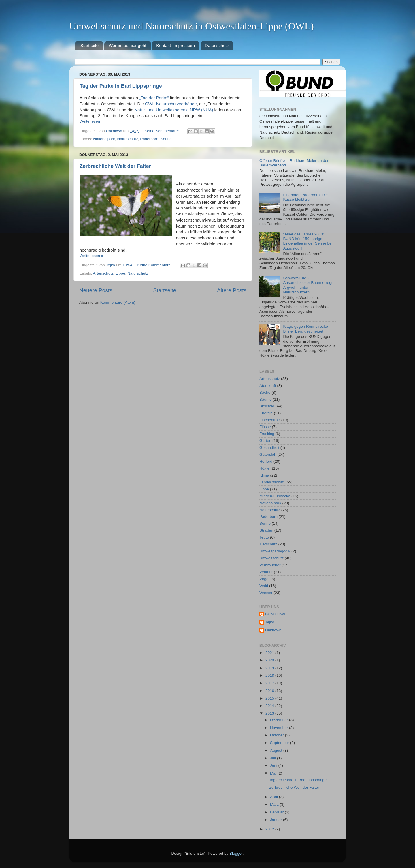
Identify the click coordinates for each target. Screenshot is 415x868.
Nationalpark (104, 139)
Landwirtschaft (272, 482)
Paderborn (149, 139)
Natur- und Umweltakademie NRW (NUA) (174, 110)
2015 (270, 698)
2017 (270, 683)
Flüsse (265, 427)
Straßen (266, 530)
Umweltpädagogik (275, 551)
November (280, 728)
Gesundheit (269, 448)
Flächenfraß (270, 420)
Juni (274, 765)
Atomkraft (268, 386)
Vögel (264, 579)
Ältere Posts (232, 290)
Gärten (265, 441)
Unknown (273, 630)
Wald (264, 586)
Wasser (266, 593)
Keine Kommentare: (162, 131)
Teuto (264, 537)
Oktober (278, 735)
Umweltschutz (271, 558)
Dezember (280, 720)
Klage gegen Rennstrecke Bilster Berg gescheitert (305, 329)
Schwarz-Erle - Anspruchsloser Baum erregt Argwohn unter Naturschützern (308, 285)
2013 (270, 713)
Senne (166, 139)
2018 (270, 675)
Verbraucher (270, 565)
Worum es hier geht (128, 45)
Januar (277, 820)
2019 (270, 668)
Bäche (265, 392)
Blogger (236, 853)
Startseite (89, 45)
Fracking (267, 434)
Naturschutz (128, 139)
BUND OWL (276, 614)
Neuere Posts (96, 290)
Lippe (120, 273)
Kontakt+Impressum (176, 45)
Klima (264, 475)
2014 (270, 706)
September (280, 743)
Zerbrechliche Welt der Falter (115, 166)
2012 (270, 829)
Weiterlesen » (91, 121)
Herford (266, 461)
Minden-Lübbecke (275, 496)
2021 (270, 653)
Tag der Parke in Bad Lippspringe (121, 86)
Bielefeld (267, 406)
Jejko (270, 622)
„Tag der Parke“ (154, 98)
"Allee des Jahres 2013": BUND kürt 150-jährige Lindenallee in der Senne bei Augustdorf (308, 241)
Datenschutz (217, 45)
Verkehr (266, 572)
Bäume (266, 399)
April (275, 797)
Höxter (265, 468)
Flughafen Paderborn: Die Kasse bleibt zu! (305, 197)
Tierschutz (268, 544)
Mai (274, 773)
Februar (277, 812)
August (277, 750)
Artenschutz (103, 273)
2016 (270, 691)
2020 (270, 660)
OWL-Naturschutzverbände (171, 104)
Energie (266, 413)
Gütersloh (268, 454)
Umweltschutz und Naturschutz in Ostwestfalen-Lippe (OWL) (192, 26)
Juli (273, 758)
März (275, 804)
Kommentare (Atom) (118, 302)
